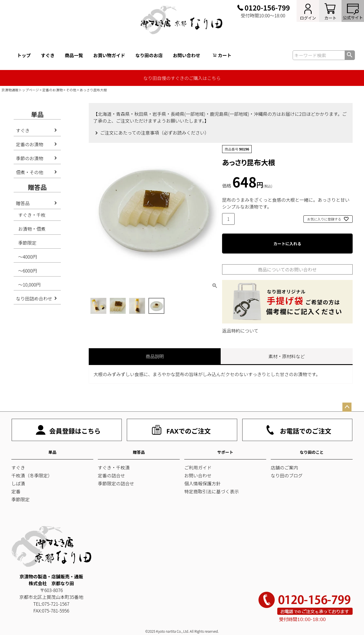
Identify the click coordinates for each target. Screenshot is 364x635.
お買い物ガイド (109, 55)
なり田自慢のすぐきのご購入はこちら (182, 78)
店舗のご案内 (284, 467)
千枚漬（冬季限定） (32, 475)
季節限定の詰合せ (116, 483)
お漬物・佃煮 (32, 229)
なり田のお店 (149, 55)
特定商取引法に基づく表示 (212, 491)
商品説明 (155, 356)
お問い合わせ (187, 55)
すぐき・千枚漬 (114, 467)
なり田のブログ (287, 475)
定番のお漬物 (53, 90)
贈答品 (23, 203)
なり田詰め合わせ (34, 298)
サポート (225, 452)
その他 (71, 90)
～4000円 (28, 257)
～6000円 (28, 271)
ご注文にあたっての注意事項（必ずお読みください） (155, 133)
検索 (350, 55)
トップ (24, 55)
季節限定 (27, 243)
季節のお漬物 (30, 158)
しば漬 (18, 483)
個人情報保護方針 (202, 483)
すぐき (48, 55)
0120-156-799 (267, 8)
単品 (52, 452)
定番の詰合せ (111, 475)
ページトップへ (347, 407)
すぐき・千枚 (32, 215)
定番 (16, 491)
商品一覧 (74, 55)
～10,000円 (29, 284)
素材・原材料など (287, 356)
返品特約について (240, 331)
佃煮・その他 (30, 172)
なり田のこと (312, 452)
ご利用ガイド (198, 467)
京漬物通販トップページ (20, 90)
